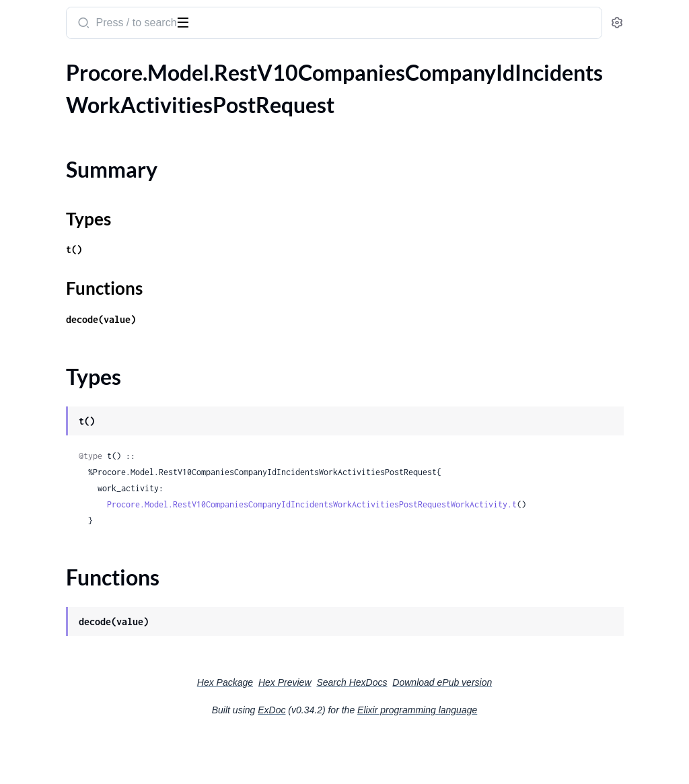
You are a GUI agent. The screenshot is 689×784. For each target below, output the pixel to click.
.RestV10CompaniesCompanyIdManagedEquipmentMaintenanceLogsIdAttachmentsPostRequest (96, 516)
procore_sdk (46, 16)
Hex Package (326, 731)
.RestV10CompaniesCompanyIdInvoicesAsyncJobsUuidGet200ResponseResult (96, 225)
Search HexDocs (452, 731)
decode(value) (277, 352)
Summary (44, 114)
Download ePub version (543, 731)
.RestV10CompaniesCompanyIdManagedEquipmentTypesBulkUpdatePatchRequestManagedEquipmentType (96, 716)
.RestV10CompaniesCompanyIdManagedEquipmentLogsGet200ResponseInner (96, 407)
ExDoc (372, 758)
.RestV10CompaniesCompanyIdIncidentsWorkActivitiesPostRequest (96, 91)
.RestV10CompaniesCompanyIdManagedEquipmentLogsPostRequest (96, 425)
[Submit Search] (259, 24)
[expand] (189, 91)
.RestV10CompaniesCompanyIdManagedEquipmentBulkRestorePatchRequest (96, 298)
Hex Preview (386, 731)
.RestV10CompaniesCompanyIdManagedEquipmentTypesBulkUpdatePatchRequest (96, 698)
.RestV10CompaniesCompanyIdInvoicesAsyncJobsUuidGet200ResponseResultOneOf (96, 243)
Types (36, 130)
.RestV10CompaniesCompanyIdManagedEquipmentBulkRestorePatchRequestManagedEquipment (96, 316)
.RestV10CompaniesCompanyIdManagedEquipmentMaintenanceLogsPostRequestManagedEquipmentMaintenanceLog (96, 570)
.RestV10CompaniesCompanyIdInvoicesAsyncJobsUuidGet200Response (96, 207)
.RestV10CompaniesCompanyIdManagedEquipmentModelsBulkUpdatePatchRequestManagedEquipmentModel (96, 643)
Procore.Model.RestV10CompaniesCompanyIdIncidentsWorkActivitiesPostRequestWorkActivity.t (460, 553)
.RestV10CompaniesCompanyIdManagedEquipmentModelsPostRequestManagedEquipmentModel (96, 679)
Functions (45, 146)
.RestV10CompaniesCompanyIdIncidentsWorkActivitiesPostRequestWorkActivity (96, 171)
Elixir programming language (518, 758)
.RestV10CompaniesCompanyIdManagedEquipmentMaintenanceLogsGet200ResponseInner (96, 461)
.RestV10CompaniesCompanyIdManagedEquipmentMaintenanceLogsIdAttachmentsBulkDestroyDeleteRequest (96, 479)
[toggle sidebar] (184, 22)
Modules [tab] (76, 63)
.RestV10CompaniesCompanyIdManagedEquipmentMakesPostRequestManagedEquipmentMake (96, 607)
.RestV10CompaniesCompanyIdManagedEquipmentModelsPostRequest (96, 661)
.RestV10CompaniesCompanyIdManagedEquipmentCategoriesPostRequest (96, 334)
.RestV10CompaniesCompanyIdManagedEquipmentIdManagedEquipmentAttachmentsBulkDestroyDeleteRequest (96, 370)
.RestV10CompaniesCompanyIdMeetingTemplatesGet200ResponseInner (96, 770)
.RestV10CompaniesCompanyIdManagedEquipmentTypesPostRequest (96, 734)
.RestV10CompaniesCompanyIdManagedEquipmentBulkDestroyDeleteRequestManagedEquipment (96, 280)
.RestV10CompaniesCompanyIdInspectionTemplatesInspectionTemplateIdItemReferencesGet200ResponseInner (96, 189)
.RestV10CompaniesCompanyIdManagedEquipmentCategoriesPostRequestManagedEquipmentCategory (96, 352)
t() (250, 282)
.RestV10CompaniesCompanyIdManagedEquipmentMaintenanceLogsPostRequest (96, 552)
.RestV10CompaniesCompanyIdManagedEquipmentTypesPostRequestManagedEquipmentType (96, 752)
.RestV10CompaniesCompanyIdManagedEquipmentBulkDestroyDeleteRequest (96, 261)
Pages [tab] (24, 63)
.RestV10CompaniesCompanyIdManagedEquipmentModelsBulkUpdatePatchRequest (96, 625)
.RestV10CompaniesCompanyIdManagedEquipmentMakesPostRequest (96, 589)
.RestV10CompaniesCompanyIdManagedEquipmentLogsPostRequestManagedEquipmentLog (96, 443)
